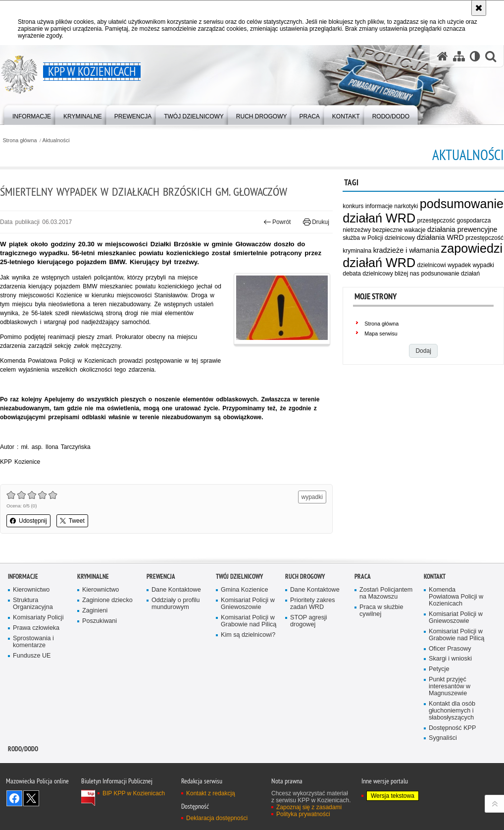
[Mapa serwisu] (459, 56)
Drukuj (316, 222)
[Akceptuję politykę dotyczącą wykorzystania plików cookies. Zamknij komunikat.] (479, 8)
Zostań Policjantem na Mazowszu (386, 593)
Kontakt (435, 577)
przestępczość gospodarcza (454, 221)
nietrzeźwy (357, 230)
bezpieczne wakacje (399, 230)
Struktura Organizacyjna (33, 604)
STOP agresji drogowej (309, 621)
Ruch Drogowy (305, 577)
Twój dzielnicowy (239, 577)
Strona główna (20, 140)
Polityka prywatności (303, 814)
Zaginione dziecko (107, 600)
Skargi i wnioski (450, 659)
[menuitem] (32, 114)
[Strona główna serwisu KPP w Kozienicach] (443, 56)
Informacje (23, 577)
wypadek (459, 265)
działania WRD (440, 237)
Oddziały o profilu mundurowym (176, 604)
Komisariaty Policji (38, 618)
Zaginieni (95, 611)
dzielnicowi (432, 265)
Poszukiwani (100, 621)
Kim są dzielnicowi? (248, 635)
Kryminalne (93, 577)
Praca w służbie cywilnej (381, 611)
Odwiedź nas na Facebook (14, 798)
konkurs (353, 206)
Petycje (439, 669)
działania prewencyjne (462, 229)
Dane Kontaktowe (176, 590)
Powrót (277, 222)
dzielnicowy (400, 238)
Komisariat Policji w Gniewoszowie (248, 604)
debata (352, 274)
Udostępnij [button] (28, 521)
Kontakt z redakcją (211, 793)
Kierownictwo (31, 590)
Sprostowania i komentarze (33, 642)
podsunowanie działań (450, 274)
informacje (379, 206)
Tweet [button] (72, 521)
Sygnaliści (443, 738)
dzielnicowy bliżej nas (391, 274)
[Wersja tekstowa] (475, 56)
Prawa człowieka (36, 628)
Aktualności (56, 140)
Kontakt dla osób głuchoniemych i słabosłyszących (452, 711)
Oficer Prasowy (450, 649)
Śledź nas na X (31, 798)
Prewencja (161, 577)
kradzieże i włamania (406, 250)
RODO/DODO (23, 749)
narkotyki (406, 206)
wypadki (483, 265)
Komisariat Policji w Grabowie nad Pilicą (249, 621)
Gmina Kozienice (244, 590)
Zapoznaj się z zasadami (309, 807)
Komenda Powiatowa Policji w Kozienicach (456, 597)
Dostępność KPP (452, 728)
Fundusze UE (32, 656)
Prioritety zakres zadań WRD (313, 604)
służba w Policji (363, 238)
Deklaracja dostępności (217, 818)
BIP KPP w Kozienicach (134, 793)
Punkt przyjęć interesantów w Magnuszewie (450, 687)
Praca (363, 577)
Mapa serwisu (381, 333)
